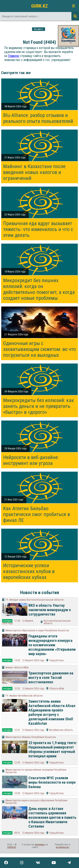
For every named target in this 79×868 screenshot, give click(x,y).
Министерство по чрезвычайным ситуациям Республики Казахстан (36, 771)
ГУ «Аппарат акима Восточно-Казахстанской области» (35, 600)
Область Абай (57, 689)
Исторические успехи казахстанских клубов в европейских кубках (29, 571)
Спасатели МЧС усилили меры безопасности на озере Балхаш (52, 782)
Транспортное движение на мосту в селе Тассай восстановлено (51, 678)
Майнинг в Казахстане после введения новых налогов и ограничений (34, 172)
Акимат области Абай (17, 668)
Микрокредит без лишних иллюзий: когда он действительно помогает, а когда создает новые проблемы (39, 289)
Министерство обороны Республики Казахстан (31, 737)
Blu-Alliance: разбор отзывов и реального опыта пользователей (38, 118)
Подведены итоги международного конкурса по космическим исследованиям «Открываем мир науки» (52, 645)
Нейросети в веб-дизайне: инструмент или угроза (31, 460)
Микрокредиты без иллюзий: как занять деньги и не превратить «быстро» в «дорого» (39, 406)
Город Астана (56, 660)
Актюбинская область (61, 730)
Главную (14, 56)
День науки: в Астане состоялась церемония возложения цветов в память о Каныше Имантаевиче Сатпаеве (52, 817)
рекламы (40, 845)
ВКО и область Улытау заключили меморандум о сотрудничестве (50, 610)
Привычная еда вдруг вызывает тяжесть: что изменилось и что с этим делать (38, 229)
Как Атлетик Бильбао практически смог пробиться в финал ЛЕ (37, 514)
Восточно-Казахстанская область (57, 622)
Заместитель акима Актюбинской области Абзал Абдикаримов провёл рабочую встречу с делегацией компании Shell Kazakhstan (52, 712)
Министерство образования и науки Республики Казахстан (37, 630)
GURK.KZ (39, 6)
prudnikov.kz (63, 847)
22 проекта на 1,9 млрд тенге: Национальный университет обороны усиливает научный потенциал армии (53, 749)
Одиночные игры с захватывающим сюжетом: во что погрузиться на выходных (39, 349)
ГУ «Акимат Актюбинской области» (24, 696)
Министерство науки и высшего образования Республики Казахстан (36, 802)
